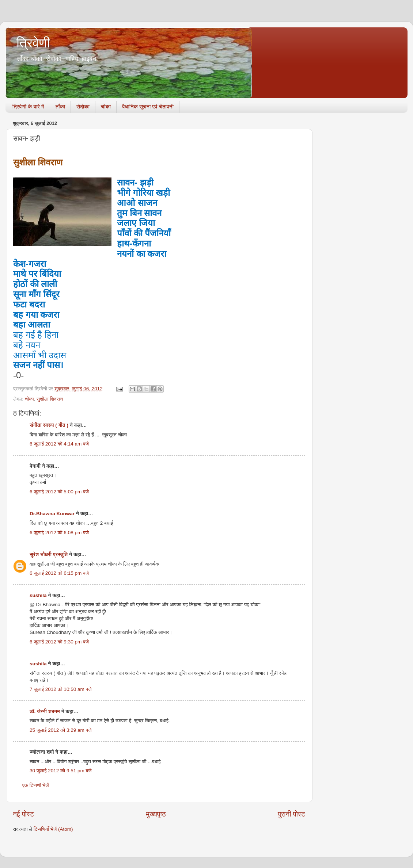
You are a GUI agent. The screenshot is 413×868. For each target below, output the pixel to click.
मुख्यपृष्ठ (156, 814)
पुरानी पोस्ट (291, 814)
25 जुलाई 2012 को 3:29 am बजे (61, 730)
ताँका (60, 106)
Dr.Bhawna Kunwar (52, 514)
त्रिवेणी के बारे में (28, 106)
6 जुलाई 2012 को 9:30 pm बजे (59, 642)
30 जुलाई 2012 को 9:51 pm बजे (61, 771)
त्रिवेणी (33, 43)
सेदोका (83, 106)
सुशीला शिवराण (50, 399)
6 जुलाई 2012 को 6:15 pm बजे (59, 573)
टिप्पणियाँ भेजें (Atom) (53, 829)
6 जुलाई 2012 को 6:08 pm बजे (59, 533)
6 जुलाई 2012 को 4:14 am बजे (59, 444)
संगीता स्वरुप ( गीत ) (49, 425)
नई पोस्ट (23, 814)
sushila (38, 595)
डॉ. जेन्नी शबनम (45, 712)
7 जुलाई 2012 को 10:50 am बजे (61, 689)
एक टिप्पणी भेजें (36, 785)
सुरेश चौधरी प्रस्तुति (49, 555)
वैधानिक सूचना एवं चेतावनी (148, 106)
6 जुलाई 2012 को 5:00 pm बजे (59, 492)
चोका (106, 106)
